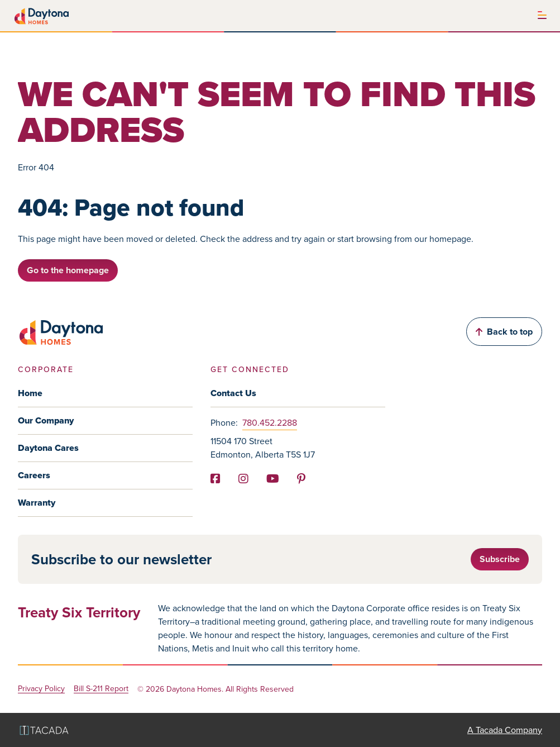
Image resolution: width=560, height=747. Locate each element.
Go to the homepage (68, 270)
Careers (34, 475)
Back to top (504, 332)
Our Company (46, 420)
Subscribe (500, 559)
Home (30, 393)
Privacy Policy (41, 689)
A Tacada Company (505, 730)
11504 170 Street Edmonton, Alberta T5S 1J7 (263, 448)
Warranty (37, 503)
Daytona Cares (48, 448)
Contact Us (233, 393)
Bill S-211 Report (101, 689)
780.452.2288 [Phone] (270, 423)
